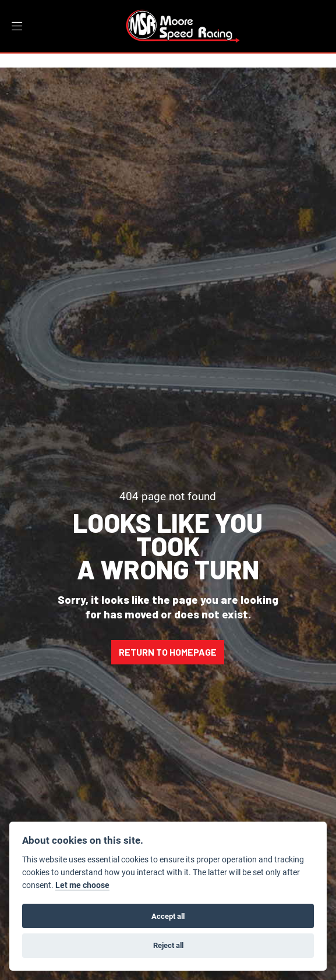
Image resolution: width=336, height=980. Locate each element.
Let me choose (82, 885)
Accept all (168, 916)
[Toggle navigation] (17, 26)
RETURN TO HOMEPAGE (168, 652)
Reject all (168, 945)
